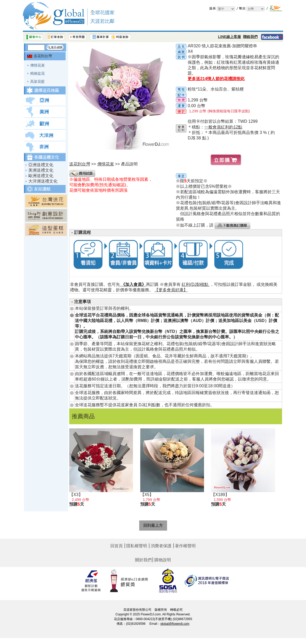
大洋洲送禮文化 (43, 181)
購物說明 (163, 560)
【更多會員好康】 (171, 290)
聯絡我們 (250, 37)
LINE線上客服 (229, 37)
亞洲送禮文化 (41, 165)
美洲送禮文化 (41, 170)
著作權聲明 (185, 546)
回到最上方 (153, 525)
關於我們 (143, 560)
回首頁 (117, 546)
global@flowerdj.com (175, 624)
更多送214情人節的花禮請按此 (216, 79)
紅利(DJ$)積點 (196, 284)
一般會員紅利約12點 (223, 127)
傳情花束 (37, 65)
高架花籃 (37, 81)
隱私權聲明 (137, 546)
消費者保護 (161, 546)
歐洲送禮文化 (41, 176)
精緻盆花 (37, 73)
